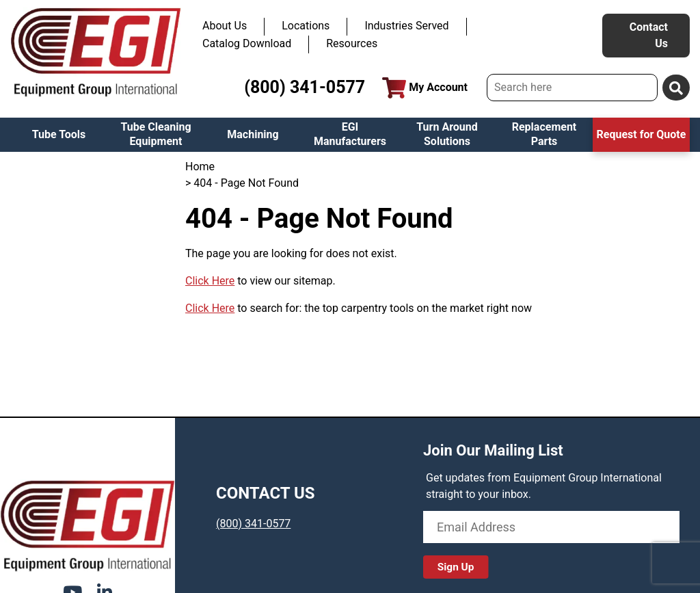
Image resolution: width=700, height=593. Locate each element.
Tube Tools (59, 134)
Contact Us (649, 35)
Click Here (210, 281)
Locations (306, 26)
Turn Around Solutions (447, 134)
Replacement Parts (544, 134)
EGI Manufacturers (350, 134)
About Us (225, 26)
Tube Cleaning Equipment (156, 134)
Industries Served (406, 26)
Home (200, 167)
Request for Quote (642, 134)
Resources (352, 43)
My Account (425, 88)
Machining (253, 134)
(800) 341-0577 (305, 87)
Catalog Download (247, 43)
